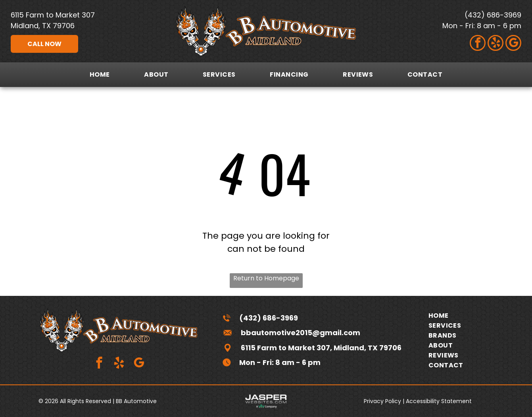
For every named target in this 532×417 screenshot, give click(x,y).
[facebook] (478, 44)
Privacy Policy (382, 401)
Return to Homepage (266, 278)
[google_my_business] (513, 44)
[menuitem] (100, 74)
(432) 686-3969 (493, 15)
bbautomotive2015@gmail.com (301, 333)
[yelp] (496, 44)
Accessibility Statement (439, 401)
